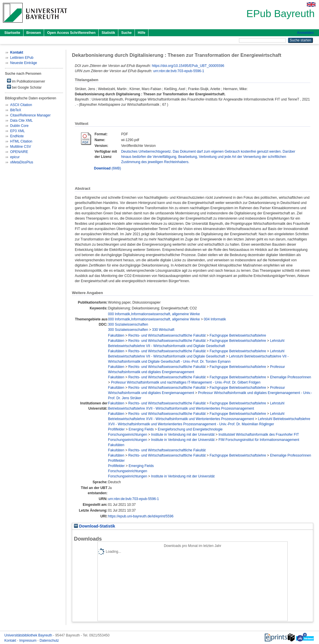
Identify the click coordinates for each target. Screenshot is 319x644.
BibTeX (16, 110)
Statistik (108, 33)
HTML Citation (21, 141)
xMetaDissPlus (22, 162)
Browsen (34, 33)
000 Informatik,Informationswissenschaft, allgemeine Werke (154, 314)
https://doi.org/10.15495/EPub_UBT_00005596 (188, 66)
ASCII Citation (21, 105)
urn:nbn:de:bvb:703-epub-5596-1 (178, 71)
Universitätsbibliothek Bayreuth (29, 635)
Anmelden (305, 33)
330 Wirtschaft (163, 330)
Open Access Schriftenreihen (71, 33)
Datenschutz (49, 641)
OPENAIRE (19, 152)
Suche (126, 33)
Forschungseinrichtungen (128, 435)
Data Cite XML (21, 121)
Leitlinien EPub (22, 58)
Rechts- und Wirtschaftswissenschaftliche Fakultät (167, 335)
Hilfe (142, 33)
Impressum (28, 641)
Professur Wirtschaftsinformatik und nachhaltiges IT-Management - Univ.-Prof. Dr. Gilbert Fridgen (186, 382)
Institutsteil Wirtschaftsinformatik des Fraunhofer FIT (259, 435)
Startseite (12, 33)
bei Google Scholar (24, 87)
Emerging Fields (141, 429)
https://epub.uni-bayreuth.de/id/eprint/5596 (141, 516)
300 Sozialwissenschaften (128, 324)
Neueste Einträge (24, 63)
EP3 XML (18, 131)
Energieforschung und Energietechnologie (190, 429)
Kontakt (11, 641)
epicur (15, 157)
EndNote (17, 136)
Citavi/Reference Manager (30, 115)
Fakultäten (116, 335)
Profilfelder (116, 429)
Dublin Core (19, 126)
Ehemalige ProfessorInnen (290, 377)
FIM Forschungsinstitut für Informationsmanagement (259, 440)
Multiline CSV (21, 147)
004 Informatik (215, 319)
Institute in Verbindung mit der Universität (183, 435)
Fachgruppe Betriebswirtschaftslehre (238, 335)
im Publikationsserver (26, 81)
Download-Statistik (95, 526)
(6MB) (107, 168)
